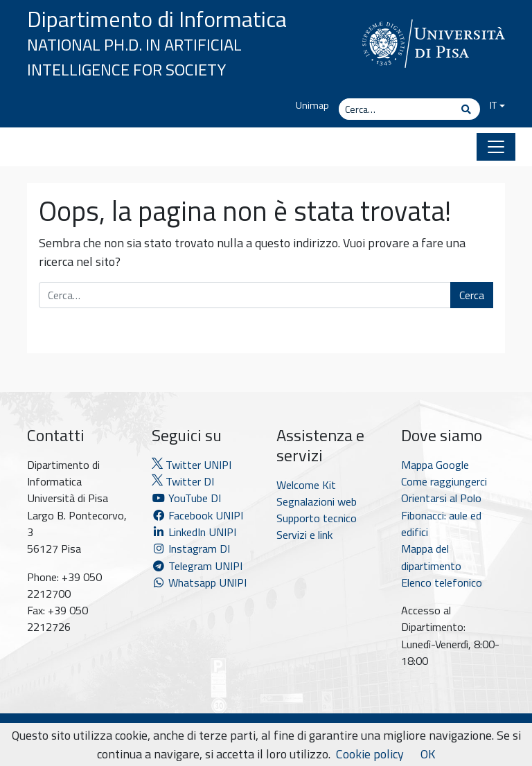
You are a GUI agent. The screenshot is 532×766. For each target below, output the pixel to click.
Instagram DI (191, 549)
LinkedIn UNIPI (194, 532)
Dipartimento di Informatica (157, 19)
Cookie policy (370, 754)
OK (428, 754)
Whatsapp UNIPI (199, 582)
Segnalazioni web (317, 501)
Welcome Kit (306, 485)
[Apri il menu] (496, 147)
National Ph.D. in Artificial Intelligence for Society (134, 57)
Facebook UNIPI (197, 515)
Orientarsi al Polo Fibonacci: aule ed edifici (441, 515)
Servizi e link (304, 535)
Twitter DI (183, 481)
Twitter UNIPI (192, 465)
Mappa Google (435, 465)
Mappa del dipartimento (431, 557)
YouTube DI (188, 498)
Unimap (312, 105)
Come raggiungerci (444, 481)
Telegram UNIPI (197, 566)
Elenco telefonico (442, 582)
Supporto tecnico (317, 518)
